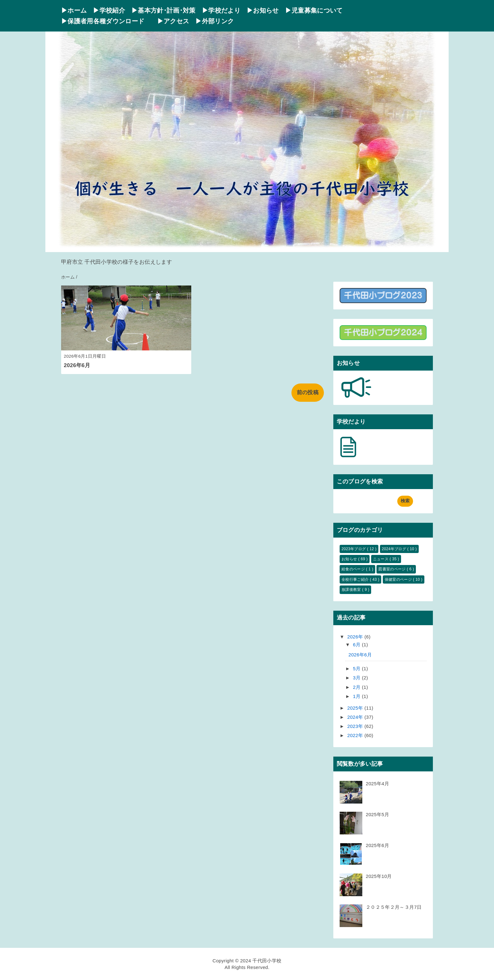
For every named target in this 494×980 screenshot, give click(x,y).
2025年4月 (377, 784)
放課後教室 (352, 590)
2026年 (356, 637)
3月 (357, 678)
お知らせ (350, 559)
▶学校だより (221, 10)
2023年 (356, 726)
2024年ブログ (395, 549)
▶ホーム (74, 10)
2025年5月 (377, 814)
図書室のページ (393, 569)
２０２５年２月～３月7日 (394, 907)
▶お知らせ (263, 10)
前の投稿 (308, 392)
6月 (357, 645)
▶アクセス (173, 21)
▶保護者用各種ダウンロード (106, 21)
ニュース (381, 559)
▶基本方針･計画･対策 (164, 10)
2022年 (356, 735)
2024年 (356, 717)
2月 (357, 687)
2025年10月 (379, 876)
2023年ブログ (354, 549)
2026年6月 (77, 365)
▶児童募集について (314, 10)
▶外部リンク (215, 21)
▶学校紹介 (109, 10)
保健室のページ (399, 579)
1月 (357, 696)
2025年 (356, 708)
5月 (357, 669)
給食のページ (354, 569)
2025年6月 (377, 845)
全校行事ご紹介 (356, 579)
